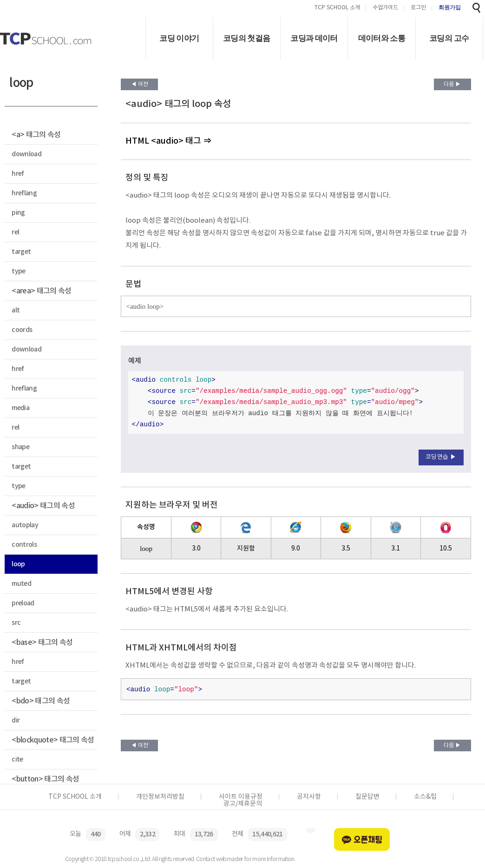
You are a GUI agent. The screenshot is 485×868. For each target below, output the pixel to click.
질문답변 (367, 797)
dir (16, 720)
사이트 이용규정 (241, 797)
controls (24, 545)
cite (17, 759)
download (26, 154)
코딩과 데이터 (314, 38)
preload (23, 603)
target (21, 252)
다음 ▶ (452, 84)
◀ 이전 (140, 84)
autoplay (25, 525)
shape (20, 447)
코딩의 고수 (449, 38)
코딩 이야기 (179, 38)
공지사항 (309, 797)
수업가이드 (385, 8)
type (18, 271)
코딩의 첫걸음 (247, 38)
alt (16, 310)
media (20, 408)
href (18, 174)
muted (21, 584)
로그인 (418, 8)
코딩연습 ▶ (441, 457)
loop (18, 564)
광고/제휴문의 (243, 804)
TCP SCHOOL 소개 (337, 8)
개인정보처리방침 (160, 797)
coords (22, 330)
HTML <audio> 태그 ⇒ (168, 141)
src (16, 623)
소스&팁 (425, 797)
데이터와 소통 (382, 38)
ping (18, 213)
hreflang (24, 193)
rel (15, 232)
